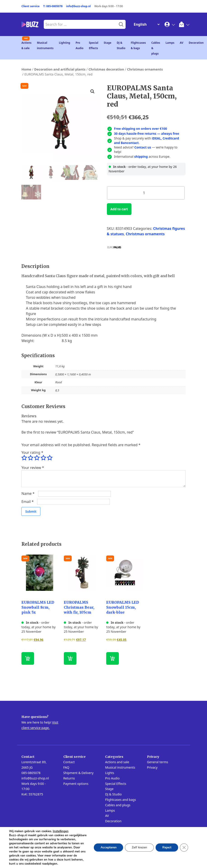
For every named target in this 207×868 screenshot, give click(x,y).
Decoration (196, 43)
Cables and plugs (118, 805)
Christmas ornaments (145, 69)
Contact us (143, 147)
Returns (69, 778)
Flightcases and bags (121, 800)
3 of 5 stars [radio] (37, 458)
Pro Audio (112, 778)
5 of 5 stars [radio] (50, 458)
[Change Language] (146, 24)
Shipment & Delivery (78, 773)
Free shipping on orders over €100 (141, 129)
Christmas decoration (106, 69)
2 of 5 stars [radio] (30, 458)
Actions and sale (117, 762)
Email (28, 502)
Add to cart (119, 209)
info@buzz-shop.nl (78, 6)
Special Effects (116, 784)
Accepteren (108, 847)
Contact (69, 762)
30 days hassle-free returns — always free (147, 134)
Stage (108, 43)
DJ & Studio (113, 794)
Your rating (32, 452)
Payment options (76, 784)
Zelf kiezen (139, 847)
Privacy (152, 767)
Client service (31, 6)
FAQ (66, 767)
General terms (158, 762)
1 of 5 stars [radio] (24, 458)
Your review (33, 468)
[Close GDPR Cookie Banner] (184, 847)
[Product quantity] (146, 193)
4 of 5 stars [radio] (43, 458)
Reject (167, 847)
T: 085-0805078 (53, 6)
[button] (92, 91)
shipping (141, 156)
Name (28, 493)
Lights (110, 773)
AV (182, 43)
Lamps (170, 43)
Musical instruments (120, 767)
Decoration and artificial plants (60, 69)
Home (26, 69)
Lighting (64, 43)
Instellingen (61, 831)
